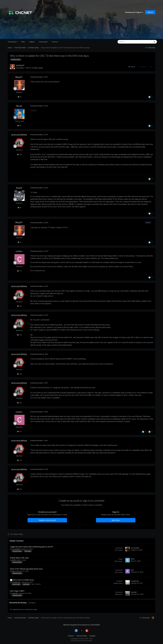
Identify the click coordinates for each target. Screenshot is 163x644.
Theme (71, 636)
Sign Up (150, 12)
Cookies (92, 636)
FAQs (23, 42)
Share (132, 67)
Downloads (13, 42)
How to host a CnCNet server (23, 580)
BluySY (21, 65)
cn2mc (19, 251)
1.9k (19, 154)
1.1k (19, 126)
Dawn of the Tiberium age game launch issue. (27, 569)
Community (43, 42)
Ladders (32, 42)
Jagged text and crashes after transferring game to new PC (32, 547)
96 (20, 97)
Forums (55, 42)
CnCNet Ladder (37, 68)
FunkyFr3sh (16, 582)
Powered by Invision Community (81, 641)
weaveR (15, 593)
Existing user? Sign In (134, 12)
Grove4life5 (16, 549)
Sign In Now (116, 520)
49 (20, 208)
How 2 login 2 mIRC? (17, 591)
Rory (14, 571)
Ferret (19, 106)
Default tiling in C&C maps (19, 558)
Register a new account (47, 520)
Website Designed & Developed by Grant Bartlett (81, 625)
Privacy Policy (82, 636)
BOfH (14, 560)
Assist (19, 188)
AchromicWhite (19, 135)
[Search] (129, 42)
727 (20, 271)
